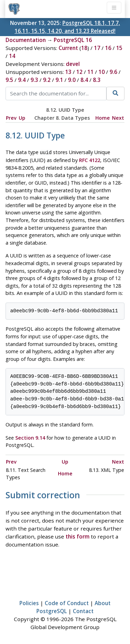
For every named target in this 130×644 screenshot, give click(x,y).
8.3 (97, 80)
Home (103, 118)
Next (118, 118)
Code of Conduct (67, 602)
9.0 (72, 80)
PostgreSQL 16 (73, 40)
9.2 (47, 80)
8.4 (84, 80)
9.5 (9, 80)
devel (73, 64)
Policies (29, 602)
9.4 (22, 80)
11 (90, 72)
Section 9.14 (30, 437)
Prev (11, 118)
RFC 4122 (90, 159)
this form (77, 536)
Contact (83, 610)
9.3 (34, 80)
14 (12, 56)
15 (119, 48)
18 (84, 48)
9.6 (113, 72)
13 (68, 72)
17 (97, 48)
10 (102, 72)
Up (22, 118)
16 (108, 48)
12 (79, 72)
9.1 (59, 80)
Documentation (26, 40)
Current (68, 48)
